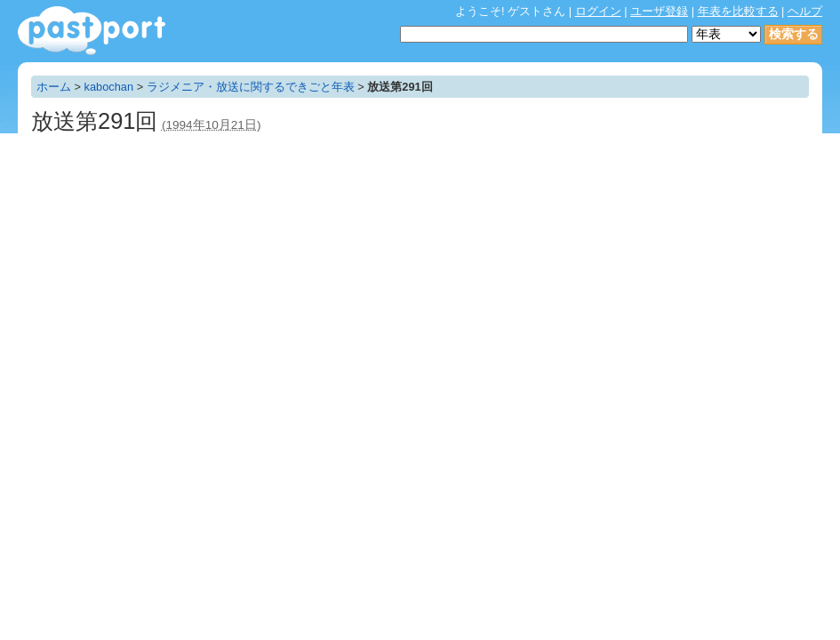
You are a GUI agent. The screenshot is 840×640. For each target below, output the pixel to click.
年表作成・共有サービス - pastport (92, 31)
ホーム (54, 87)
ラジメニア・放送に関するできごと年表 (251, 87)
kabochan (109, 87)
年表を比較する (738, 11)
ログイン (598, 11)
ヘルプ (805, 11)
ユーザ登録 (659, 11)
